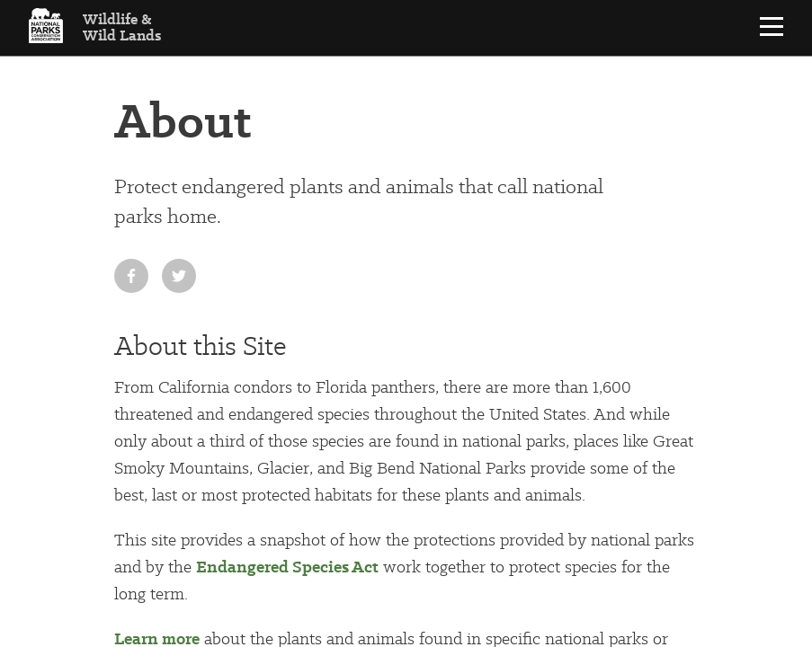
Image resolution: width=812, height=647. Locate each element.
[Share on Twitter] (179, 276)
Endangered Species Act (287, 567)
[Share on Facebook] (131, 276)
